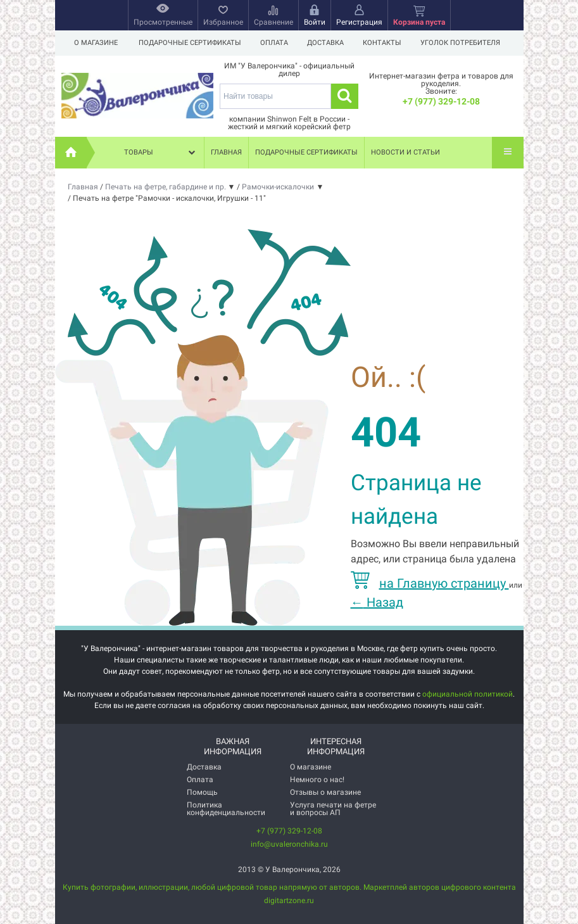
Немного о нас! (317, 780)
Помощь (202, 792)
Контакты (388, 43)
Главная (226, 152)
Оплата (276, 43)
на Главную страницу (430, 583)
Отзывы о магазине (325, 792)
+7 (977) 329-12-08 (441, 101)
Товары (161, 153)
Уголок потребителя (468, 43)
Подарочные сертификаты (190, 43)
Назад (377, 602)
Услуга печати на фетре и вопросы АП (333, 809)
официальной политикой (468, 694)
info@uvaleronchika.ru (289, 844)
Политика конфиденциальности (226, 809)
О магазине (96, 43)
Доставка (329, 43)
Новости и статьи (405, 152)
